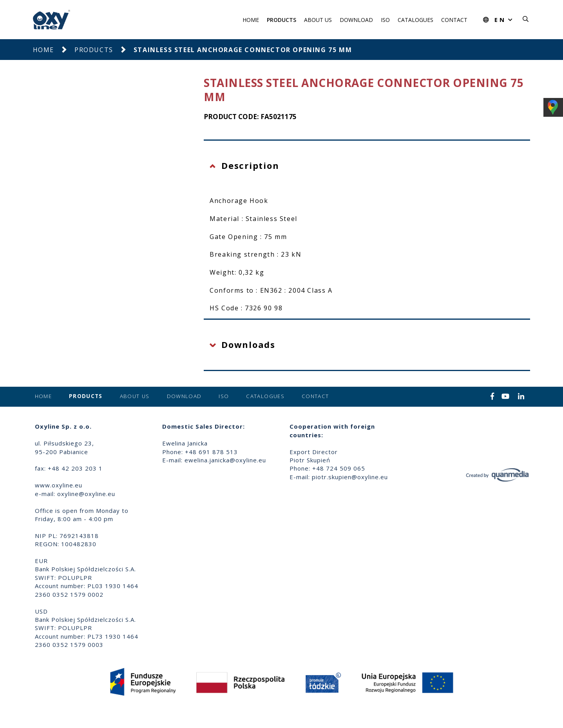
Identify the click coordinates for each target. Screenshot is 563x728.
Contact (454, 20)
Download (356, 20)
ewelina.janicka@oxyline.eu (225, 460)
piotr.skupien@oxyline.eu (350, 477)
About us (318, 20)
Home (251, 20)
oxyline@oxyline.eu (86, 494)
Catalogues (415, 20)
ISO (385, 20)
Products (281, 20)
